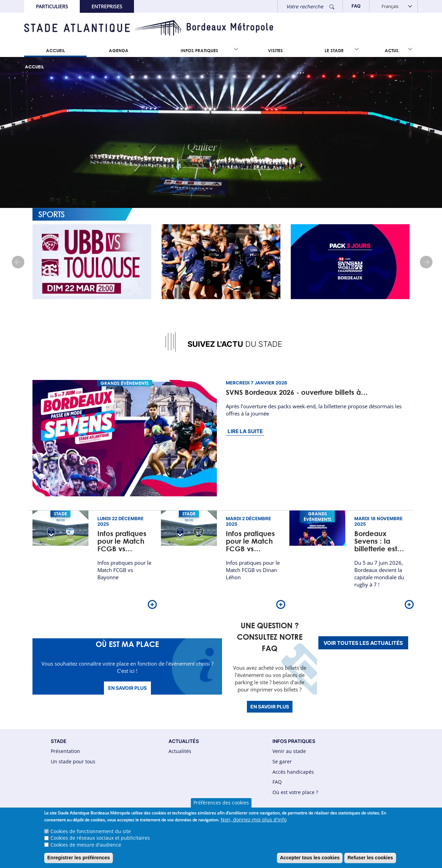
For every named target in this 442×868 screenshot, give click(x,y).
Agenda (119, 50)
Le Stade (334, 50)
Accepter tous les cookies (310, 861)
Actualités (180, 751)
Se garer (282, 761)
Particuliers (52, 6)
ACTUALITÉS (184, 741)
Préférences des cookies (221, 806)
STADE (59, 741)
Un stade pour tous (73, 761)
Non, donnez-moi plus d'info (254, 823)
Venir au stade (289, 751)
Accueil (55, 50)
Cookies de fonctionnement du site (91, 835)
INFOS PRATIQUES (294, 741)
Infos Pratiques (199, 50)
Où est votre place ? (295, 792)
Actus (392, 50)
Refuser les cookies (370, 861)
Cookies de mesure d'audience (86, 848)
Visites (275, 50)
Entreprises (107, 6)
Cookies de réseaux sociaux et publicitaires (100, 842)
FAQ (277, 782)
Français (390, 6)
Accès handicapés (293, 772)
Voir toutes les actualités (363, 643)
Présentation (65, 751)
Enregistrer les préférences (79, 861)
